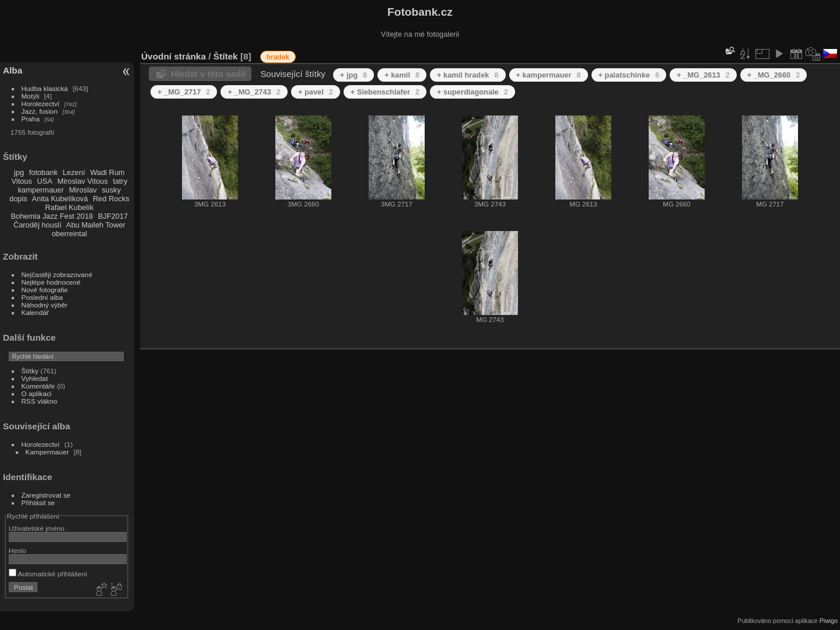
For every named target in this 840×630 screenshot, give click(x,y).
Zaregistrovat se (46, 495)
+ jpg (353, 75)
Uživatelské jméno (36, 528)
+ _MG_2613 (703, 75)
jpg (19, 172)
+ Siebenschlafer (385, 92)
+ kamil (402, 75)
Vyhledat (35, 378)
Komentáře (38, 386)
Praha (31, 119)
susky (111, 190)
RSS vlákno (39, 401)
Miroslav (83, 190)
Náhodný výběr (45, 305)
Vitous (22, 181)
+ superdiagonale (473, 92)
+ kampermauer (549, 75)
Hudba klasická (45, 88)
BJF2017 (113, 216)
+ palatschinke (629, 75)
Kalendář (35, 312)
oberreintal (69, 234)
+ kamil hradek (468, 75)
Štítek (226, 56)
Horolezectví (41, 104)
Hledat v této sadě (208, 74)
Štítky (30, 371)
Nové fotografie (45, 290)
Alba (13, 70)
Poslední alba (42, 297)
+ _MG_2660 (773, 75)
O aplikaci (37, 393)
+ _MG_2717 (184, 92)
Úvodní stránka (174, 56)
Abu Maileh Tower (95, 225)
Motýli (31, 96)
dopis (18, 199)
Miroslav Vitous (83, 181)
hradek (278, 57)
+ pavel (316, 92)
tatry (120, 181)
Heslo (17, 550)
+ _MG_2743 (254, 92)
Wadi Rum (107, 172)
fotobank (43, 172)
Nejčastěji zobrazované (57, 274)
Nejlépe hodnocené (51, 282)
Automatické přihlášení (48, 574)
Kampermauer (48, 452)
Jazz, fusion (40, 111)
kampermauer (41, 190)
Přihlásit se (38, 503)
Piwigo (829, 621)
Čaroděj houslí (38, 225)
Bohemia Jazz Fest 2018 (52, 216)
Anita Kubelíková (60, 199)
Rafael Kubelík (69, 207)
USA (44, 181)
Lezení (73, 172)
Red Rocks (111, 199)
